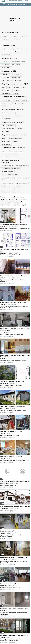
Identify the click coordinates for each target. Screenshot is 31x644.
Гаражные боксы (6, 141)
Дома (3, 87)
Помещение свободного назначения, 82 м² (14, 609)
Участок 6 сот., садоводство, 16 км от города (15, 481)
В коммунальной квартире (19, 62)
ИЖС (3, 113)
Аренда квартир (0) (8, 45)
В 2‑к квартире (5, 65)
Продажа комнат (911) (9, 58)
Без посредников (6, 42)
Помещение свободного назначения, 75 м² (14, 635)
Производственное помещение (10, 174)
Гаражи (3, 138)
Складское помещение (7, 172)
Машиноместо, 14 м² (7, 531)
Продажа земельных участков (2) (13, 110)
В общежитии (5, 62)
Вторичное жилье (6, 39)
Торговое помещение (22, 166)
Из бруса (15, 93)
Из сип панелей (6, 93)
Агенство (19, 116)
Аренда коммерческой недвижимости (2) (15, 179)
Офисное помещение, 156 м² (10, 584)
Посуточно (18, 52)
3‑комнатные (25, 36)
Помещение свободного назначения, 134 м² (15, 558)
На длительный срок (7, 52)
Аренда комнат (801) (9, 71)
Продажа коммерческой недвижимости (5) (10, 161)
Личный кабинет (22, 4)
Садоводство (11, 113)
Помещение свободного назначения (11, 169)
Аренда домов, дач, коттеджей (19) (14, 97)
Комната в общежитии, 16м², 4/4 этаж (13, 276)
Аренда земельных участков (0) (13, 122)
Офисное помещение (7, 166)
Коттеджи (16, 87)
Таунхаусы (25, 87)
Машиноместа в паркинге (15, 138)
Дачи (9, 87)
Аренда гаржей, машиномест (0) (13, 148)
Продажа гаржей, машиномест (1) (14, 135)
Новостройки (17, 39)
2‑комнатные (15, 36)
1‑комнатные (5, 36)
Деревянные (17, 90)
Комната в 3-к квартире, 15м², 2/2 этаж (13, 302)
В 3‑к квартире (16, 65)
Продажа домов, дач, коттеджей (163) (15, 84)
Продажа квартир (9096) (10, 33)
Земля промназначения (8, 116)
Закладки (11, 4)
